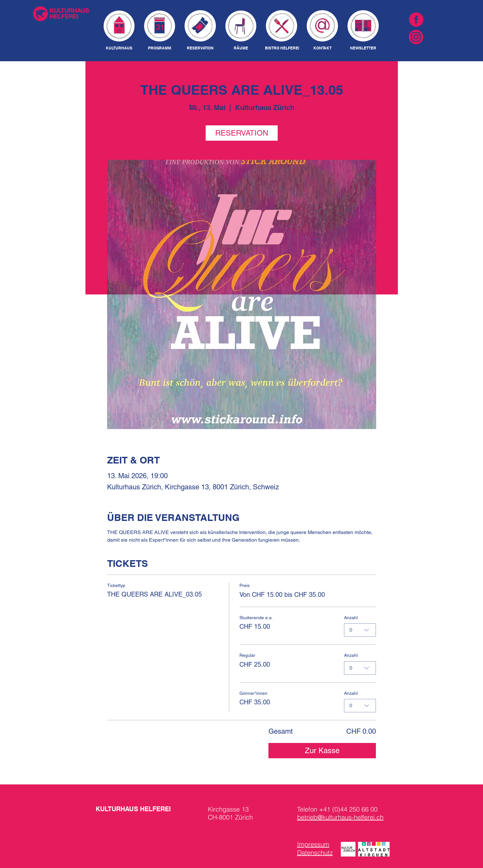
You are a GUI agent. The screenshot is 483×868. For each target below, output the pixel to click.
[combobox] (360, 630)
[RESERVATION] (200, 48)
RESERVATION (242, 133)
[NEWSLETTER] (363, 48)
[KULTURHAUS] (119, 48)
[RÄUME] (241, 48)
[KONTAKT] (322, 48)
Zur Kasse (322, 750)
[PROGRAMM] (160, 48)
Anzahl (351, 617)
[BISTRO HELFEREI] (282, 48)
